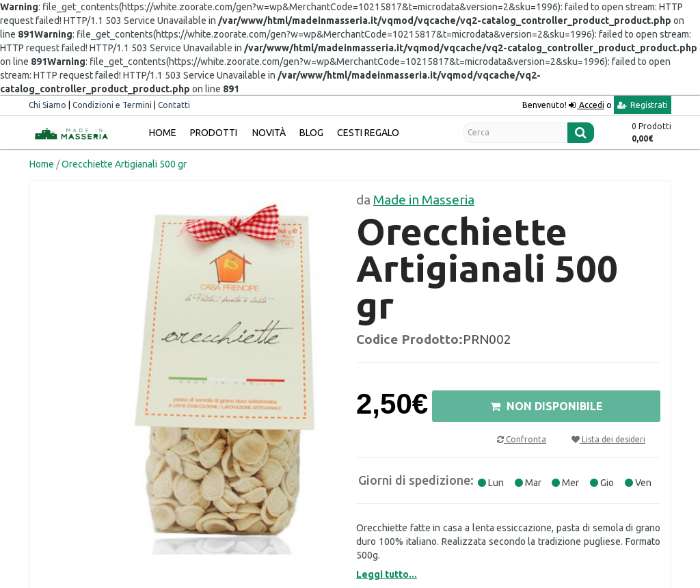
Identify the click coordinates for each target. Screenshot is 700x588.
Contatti (174, 105)
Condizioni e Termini (112, 105)
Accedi (591, 105)
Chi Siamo (48, 105)
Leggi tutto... (387, 574)
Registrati (643, 105)
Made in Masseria (424, 200)
